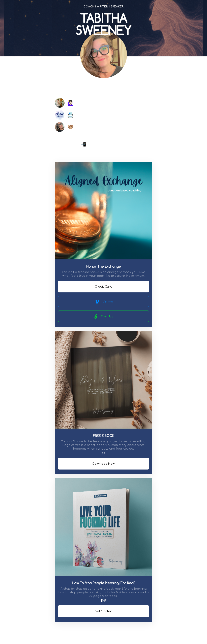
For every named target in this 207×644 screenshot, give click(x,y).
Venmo (104, 301)
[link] (83, 89)
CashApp (103, 316)
